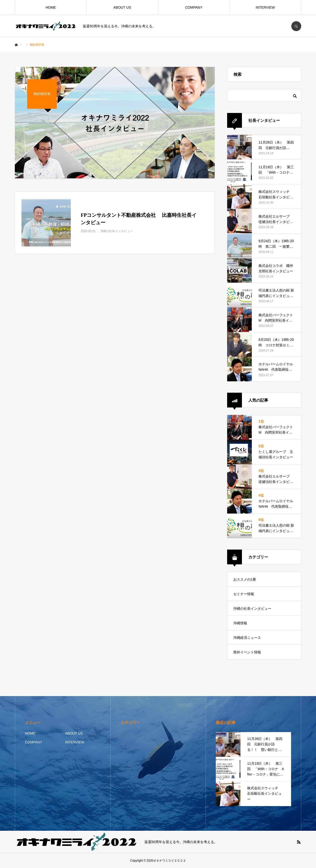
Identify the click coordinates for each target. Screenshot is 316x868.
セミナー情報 (244, 594)
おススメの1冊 (245, 579)
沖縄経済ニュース (247, 638)
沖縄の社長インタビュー (252, 609)
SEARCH (296, 26)
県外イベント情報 (247, 652)
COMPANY (194, 7)
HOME (51, 7)
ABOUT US (122, 7)
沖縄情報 (240, 623)
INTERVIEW (265, 7)
